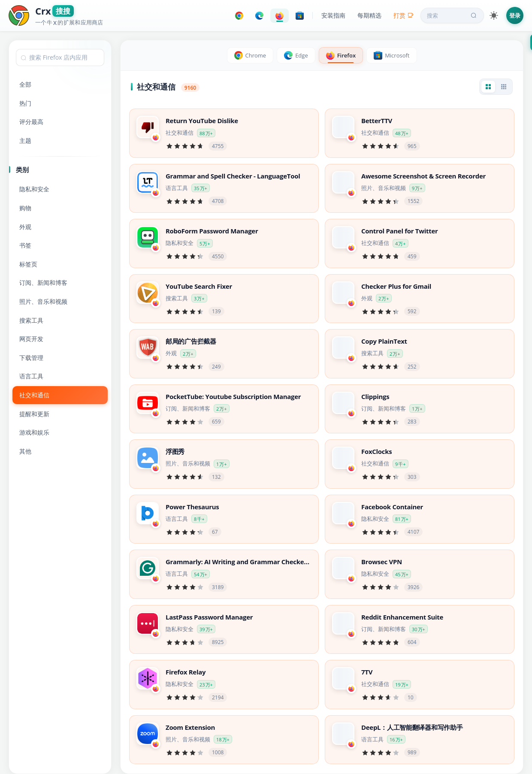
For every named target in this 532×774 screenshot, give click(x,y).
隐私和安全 (34, 189)
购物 (25, 208)
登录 (515, 15)
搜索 (453, 15)
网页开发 (31, 339)
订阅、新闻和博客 (43, 283)
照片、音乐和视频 (43, 301)
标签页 (28, 264)
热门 (25, 103)
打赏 (404, 15)
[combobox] (60, 57)
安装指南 (333, 15)
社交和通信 (34, 395)
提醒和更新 (34, 414)
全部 (25, 84)
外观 (25, 227)
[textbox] (60, 57)
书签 (25, 245)
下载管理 (31, 358)
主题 (25, 141)
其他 (25, 451)
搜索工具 (31, 320)
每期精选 (369, 15)
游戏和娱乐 (34, 432)
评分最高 (31, 122)
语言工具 (31, 376)
